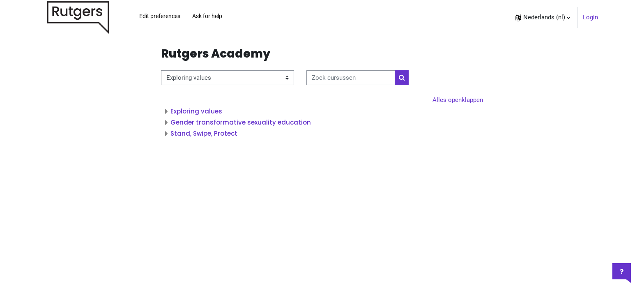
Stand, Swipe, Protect (204, 133)
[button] (543, 17)
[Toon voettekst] (622, 273)
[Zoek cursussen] (351, 78)
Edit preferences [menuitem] (160, 16)
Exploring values (196, 111)
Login (590, 17)
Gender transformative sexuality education (241, 122)
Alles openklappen (458, 100)
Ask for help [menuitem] (207, 16)
